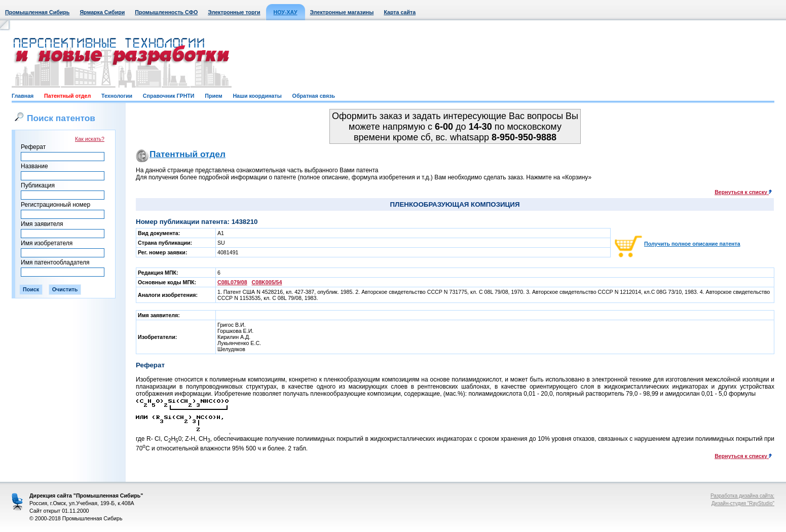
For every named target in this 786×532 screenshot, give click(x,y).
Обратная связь (314, 96)
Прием (213, 96)
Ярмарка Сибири (102, 12)
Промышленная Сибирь (37, 12)
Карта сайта (400, 12)
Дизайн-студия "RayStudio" (743, 503)
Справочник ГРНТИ (169, 96)
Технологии (117, 96)
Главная (23, 96)
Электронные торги (234, 12)
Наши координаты (257, 96)
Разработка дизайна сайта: (742, 496)
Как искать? (90, 139)
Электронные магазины (342, 12)
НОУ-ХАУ (286, 12)
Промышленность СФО (166, 12)
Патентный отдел (67, 96)
